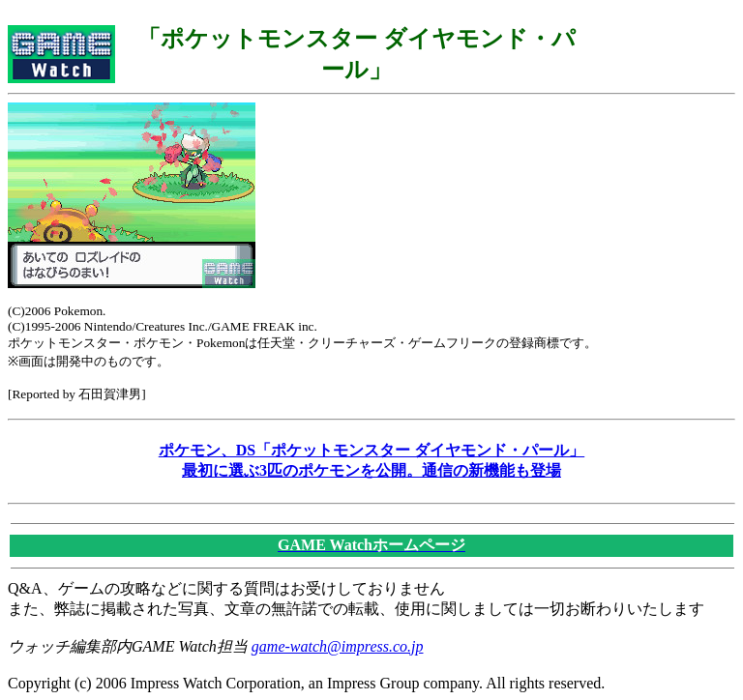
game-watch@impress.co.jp (338, 646)
